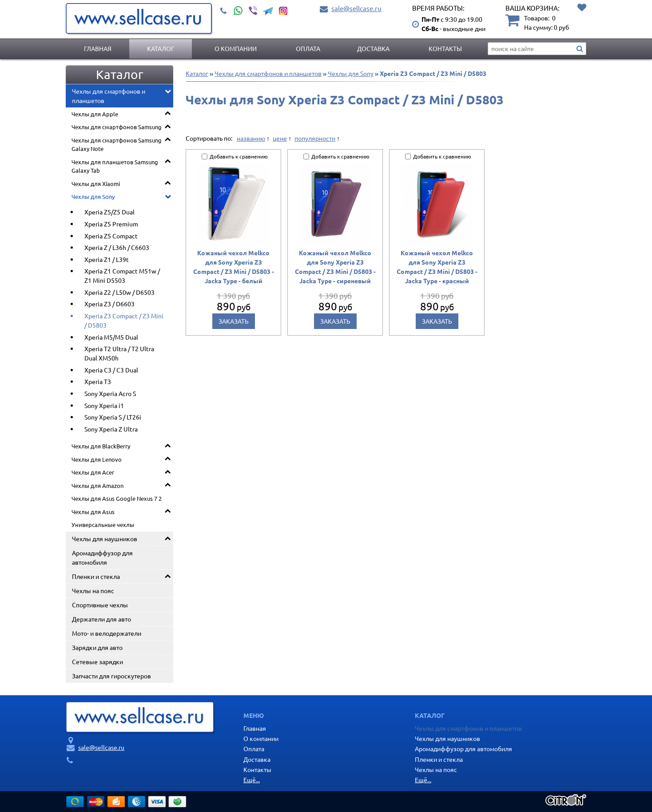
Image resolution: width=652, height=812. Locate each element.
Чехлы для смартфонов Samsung (117, 127)
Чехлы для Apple (95, 114)
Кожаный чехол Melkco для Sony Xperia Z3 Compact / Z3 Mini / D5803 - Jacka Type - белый (234, 267)
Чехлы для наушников (105, 539)
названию (251, 138)
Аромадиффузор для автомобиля (102, 557)
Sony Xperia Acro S (110, 393)
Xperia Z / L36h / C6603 (117, 247)
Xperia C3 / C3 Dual (111, 370)
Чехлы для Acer (93, 472)
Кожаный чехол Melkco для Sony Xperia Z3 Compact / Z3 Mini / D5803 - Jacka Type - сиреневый (335, 267)
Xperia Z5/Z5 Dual (109, 212)
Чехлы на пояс (93, 590)
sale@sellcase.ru (356, 8)
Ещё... (252, 780)
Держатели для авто (101, 619)
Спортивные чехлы (100, 605)
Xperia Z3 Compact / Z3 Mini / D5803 (124, 320)
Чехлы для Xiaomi (96, 184)
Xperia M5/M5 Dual (111, 337)
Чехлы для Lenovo (97, 459)
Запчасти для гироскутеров (111, 676)
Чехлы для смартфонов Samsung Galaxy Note (117, 145)
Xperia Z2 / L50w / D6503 (119, 292)
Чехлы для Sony (93, 196)
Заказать (234, 321)
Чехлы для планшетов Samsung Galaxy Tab (115, 166)
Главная (98, 48)
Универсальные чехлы (103, 525)
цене (280, 138)
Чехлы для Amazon (97, 485)
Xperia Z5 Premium (111, 224)
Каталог (161, 48)
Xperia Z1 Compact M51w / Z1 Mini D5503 (122, 275)
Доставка (373, 48)
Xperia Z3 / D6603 (109, 304)
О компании (236, 48)
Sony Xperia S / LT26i (113, 417)
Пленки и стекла (96, 576)
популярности (315, 138)
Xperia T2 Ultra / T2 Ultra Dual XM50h (119, 353)
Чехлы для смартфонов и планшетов (109, 96)
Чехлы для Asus (93, 512)
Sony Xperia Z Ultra (111, 429)
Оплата (308, 48)
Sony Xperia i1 (104, 405)
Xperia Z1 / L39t (107, 259)
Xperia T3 (98, 381)
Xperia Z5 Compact (111, 236)
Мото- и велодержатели (107, 633)
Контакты (445, 48)
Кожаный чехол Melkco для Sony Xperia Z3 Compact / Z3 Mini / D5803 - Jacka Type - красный (437, 267)
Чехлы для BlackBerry (101, 446)
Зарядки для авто (97, 647)
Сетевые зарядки (97, 661)
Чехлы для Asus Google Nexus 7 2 (117, 498)
